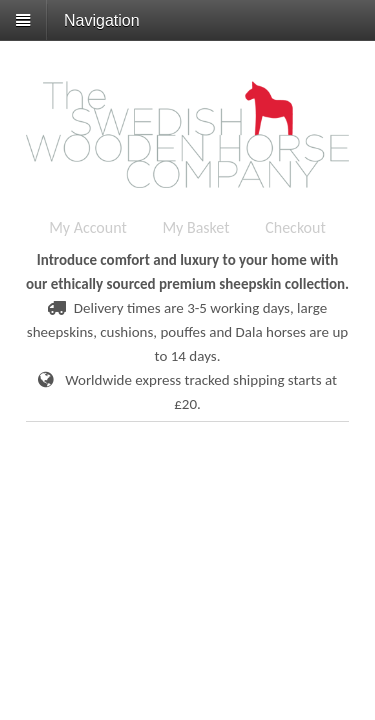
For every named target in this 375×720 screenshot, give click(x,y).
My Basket (195, 227)
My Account (88, 227)
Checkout (295, 227)
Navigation (102, 20)
